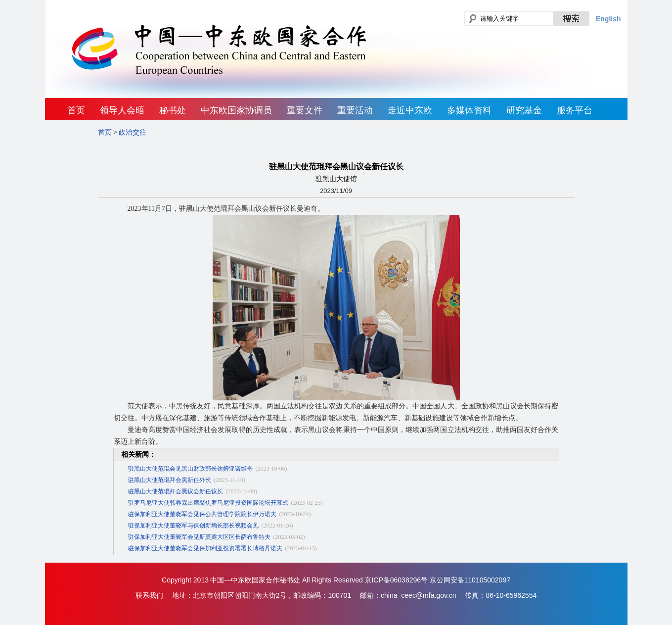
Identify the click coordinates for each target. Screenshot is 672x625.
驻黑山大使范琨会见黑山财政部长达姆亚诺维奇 (190, 469)
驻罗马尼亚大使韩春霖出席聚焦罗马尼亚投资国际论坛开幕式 (208, 503)
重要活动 (355, 110)
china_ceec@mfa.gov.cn (418, 595)
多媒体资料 (469, 110)
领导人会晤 (122, 110)
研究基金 (524, 110)
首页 (76, 110)
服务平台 (575, 110)
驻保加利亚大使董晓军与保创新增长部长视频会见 (193, 526)
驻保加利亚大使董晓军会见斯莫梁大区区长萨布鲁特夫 (199, 537)
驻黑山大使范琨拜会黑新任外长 (170, 480)
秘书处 (173, 110)
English (608, 19)
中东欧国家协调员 (236, 110)
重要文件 (305, 110)
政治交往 (133, 132)
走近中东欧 (410, 110)
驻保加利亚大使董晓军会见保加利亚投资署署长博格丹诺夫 (205, 548)
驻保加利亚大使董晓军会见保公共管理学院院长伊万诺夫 (202, 514)
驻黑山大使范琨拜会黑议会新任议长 (176, 491)
